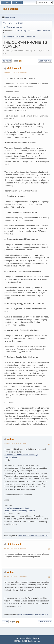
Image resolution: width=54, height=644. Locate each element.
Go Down (7, 61)
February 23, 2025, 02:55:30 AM (15, 548)
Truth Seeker (19, 31)
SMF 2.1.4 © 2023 (21, 641)
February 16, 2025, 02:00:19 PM (15, 73)
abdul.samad (14, 68)
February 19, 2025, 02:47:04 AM (15, 444)
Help (17, 638)
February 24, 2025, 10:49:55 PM (15, 576)
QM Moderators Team (33, 31)
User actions (45, 61)
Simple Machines (34, 641)
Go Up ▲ (36, 638)
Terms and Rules (25, 638)
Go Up (5, 622)
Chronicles (46, 31)
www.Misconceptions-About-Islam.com (33, 536)
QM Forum (10, 9)
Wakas (10, 439)
